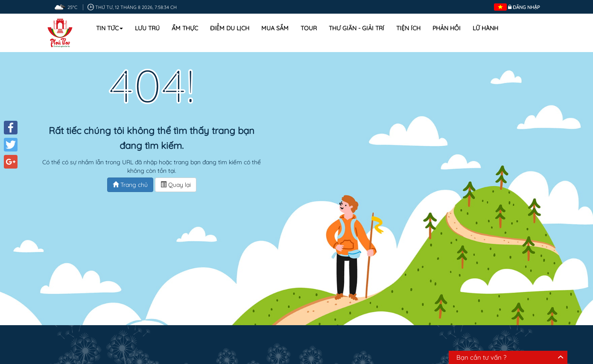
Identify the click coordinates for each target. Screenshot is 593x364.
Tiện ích (408, 28)
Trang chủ (130, 185)
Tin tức (110, 28)
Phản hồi (447, 28)
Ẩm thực (185, 28)
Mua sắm (275, 28)
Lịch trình (324, 338)
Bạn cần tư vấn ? (481, 357)
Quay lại (176, 185)
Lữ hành (485, 28)
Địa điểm (240, 338)
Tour (309, 28)
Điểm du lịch (230, 28)
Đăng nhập (526, 7)
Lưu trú (147, 28)
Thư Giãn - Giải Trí (356, 28)
